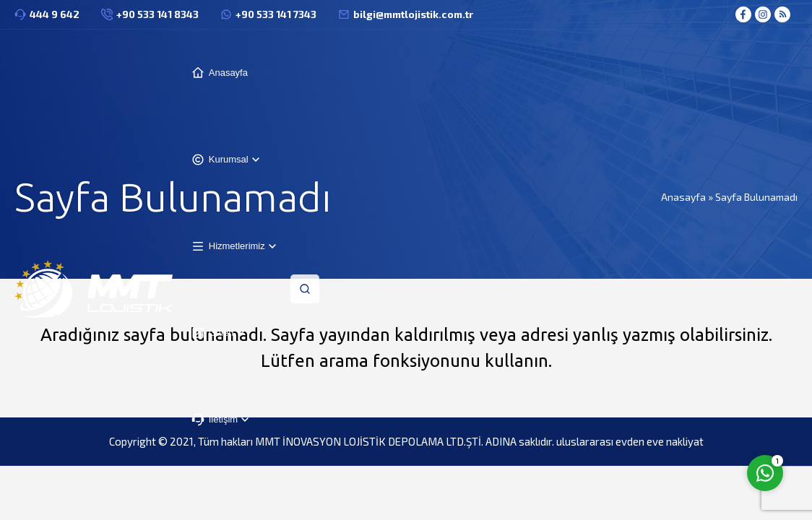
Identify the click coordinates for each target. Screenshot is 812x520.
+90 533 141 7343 (276, 14)
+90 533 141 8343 (157, 14)
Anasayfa (683, 197)
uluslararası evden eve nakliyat (630, 441)
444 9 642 (55, 14)
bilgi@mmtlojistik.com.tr (413, 14)
